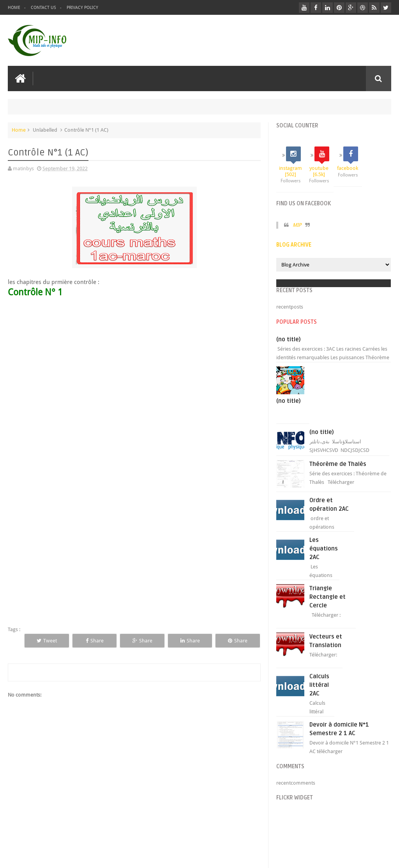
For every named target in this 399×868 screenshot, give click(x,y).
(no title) (289, 339)
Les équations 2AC (324, 549)
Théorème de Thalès (338, 464)
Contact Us (43, 8)
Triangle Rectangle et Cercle (327, 597)
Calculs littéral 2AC (319, 685)
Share (95, 641)
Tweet (47, 641)
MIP (297, 225)
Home (14, 8)
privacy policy (82, 8)
